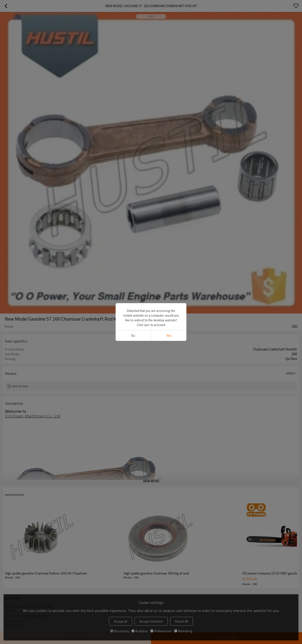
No (133, 336)
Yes (169, 336)
